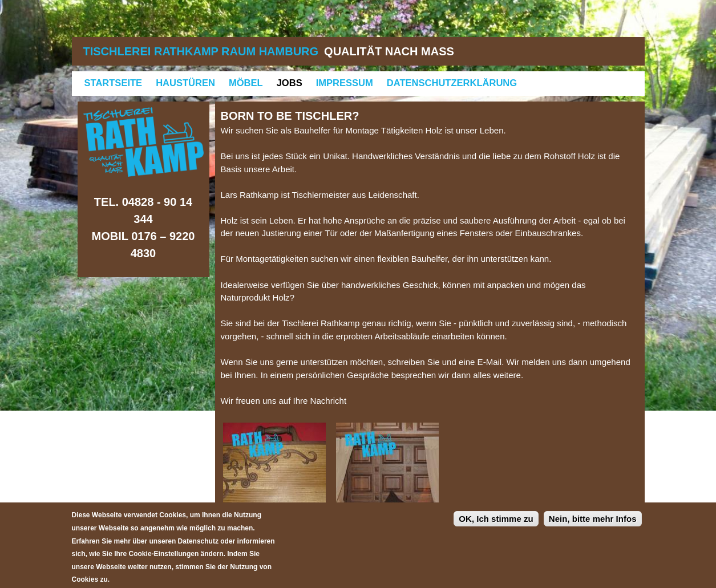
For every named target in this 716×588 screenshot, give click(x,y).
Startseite (114, 83)
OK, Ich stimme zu (496, 526)
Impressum (345, 83)
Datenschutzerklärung (452, 83)
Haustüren (185, 83)
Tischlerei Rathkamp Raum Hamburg (201, 51)
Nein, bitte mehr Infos (593, 526)
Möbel (246, 83)
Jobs (290, 83)
